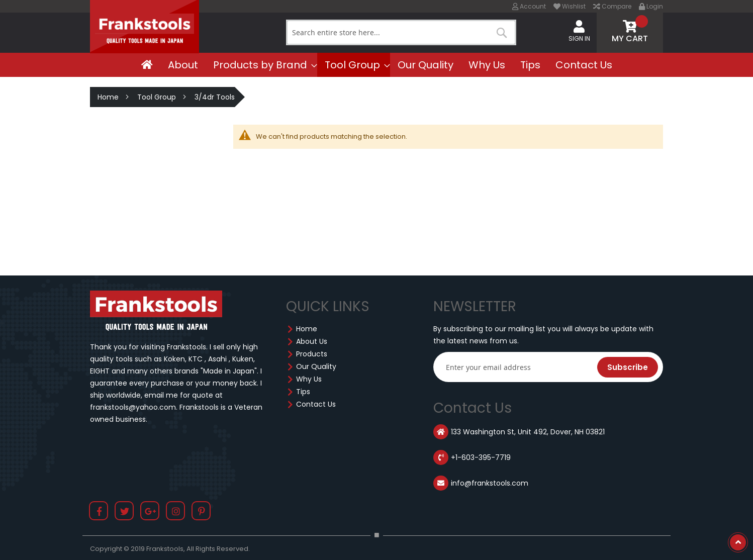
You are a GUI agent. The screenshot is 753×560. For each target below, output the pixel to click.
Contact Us (316, 404)
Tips (303, 392)
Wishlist (570, 6)
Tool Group (157, 97)
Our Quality (316, 366)
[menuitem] (147, 65)
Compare (612, 6)
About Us (312, 341)
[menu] (376, 65)
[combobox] (401, 32)
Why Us (309, 379)
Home (108, 97)
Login (651, 6)
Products (312, 354)
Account (529, 6)
